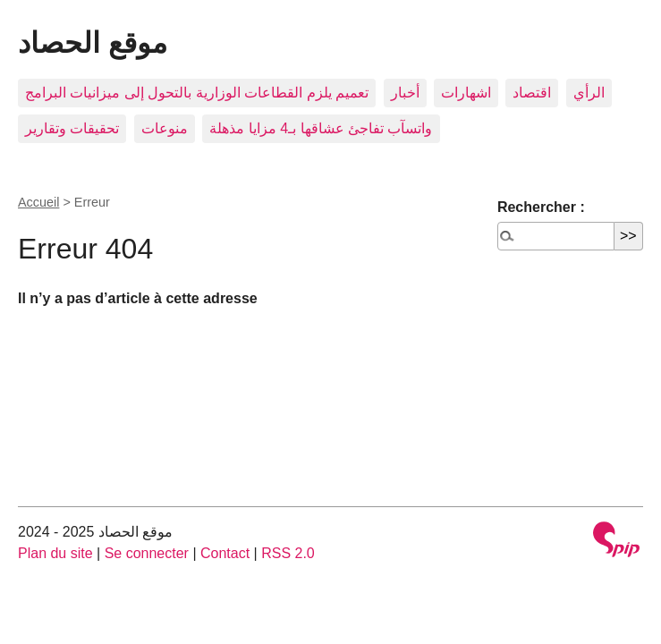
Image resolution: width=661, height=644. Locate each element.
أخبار (405, 93)
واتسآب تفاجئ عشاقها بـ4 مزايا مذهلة (321, 128)
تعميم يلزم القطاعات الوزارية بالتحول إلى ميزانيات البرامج (197, 93)
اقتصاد (532, 93)
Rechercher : (541, 207)
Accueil (38, 202)
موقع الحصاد (93, 43)
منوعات (165, 128)
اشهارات (466, 93)
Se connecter (147, 553)
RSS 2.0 (288, 553)
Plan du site (55, 553)
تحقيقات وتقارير (72, 128)
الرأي (589, 93)
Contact (225, 553)
